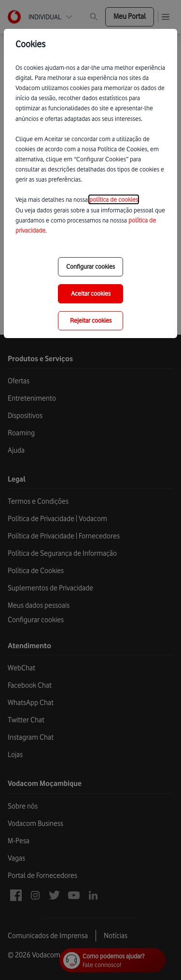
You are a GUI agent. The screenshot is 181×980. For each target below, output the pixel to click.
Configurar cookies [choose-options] (90, 266)
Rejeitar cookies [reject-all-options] (91, 320)
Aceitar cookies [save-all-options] (91, 293)
